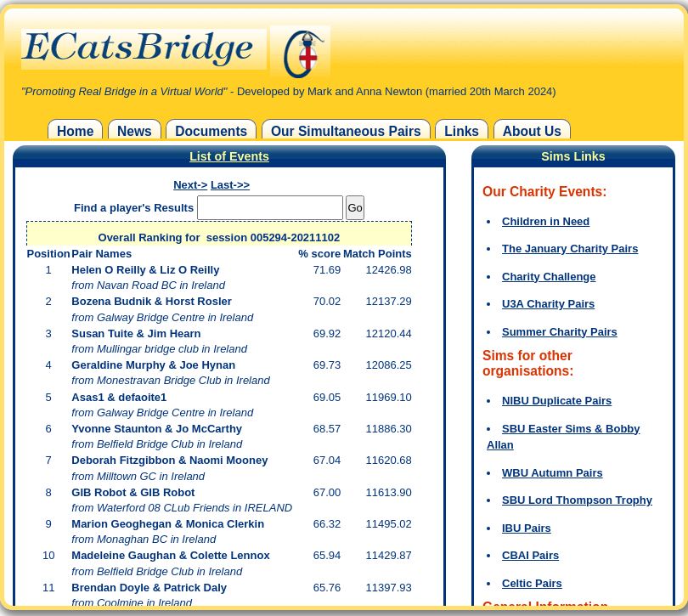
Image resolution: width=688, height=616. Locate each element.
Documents (211, 131)
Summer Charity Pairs (560, 332)
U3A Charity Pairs (548, 304)
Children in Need (546, 221)
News (135, 131)
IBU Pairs (527, 528)
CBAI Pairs (530, 555)
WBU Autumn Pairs (553, 473)
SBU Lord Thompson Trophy (577, 500)
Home (75, 131)
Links (462, 131)
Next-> (190, 185)
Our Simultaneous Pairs (346, 131)
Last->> (230, 185)
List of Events (229, 156)
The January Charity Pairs (570, 249)
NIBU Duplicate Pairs (557, 401)
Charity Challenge (549, 277)
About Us (532, 131)
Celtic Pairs (532, 583)
